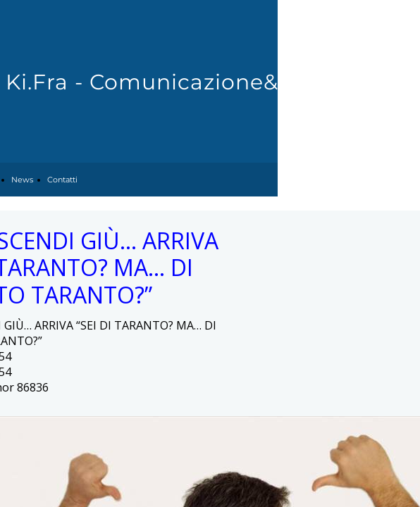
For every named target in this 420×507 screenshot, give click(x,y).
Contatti (62, 180)
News (22, 180)
